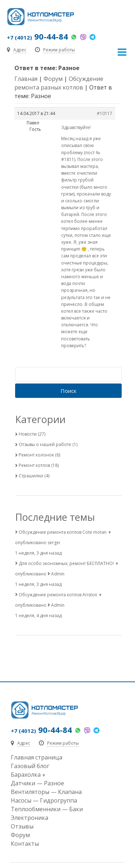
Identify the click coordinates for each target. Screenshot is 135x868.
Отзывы (22, 826)
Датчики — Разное (37, 783)
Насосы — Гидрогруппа (44, 800)
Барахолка (26, 775)
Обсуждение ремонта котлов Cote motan (63, 532)
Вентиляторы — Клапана (46, 792)
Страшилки (31, 476)
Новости (28, 434)
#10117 (105, 113)
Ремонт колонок (36, 455)
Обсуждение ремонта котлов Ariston (58, 595)
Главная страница (37, 757)
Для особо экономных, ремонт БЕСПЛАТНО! (66, 563)
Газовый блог (30, 766)
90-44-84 (37, 36)
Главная (26, 79)
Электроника (30, 818)
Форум (53, 79)
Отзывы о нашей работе (45, 444)
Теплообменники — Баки (47, 809)
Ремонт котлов (34, 465)
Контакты (25, 844)
